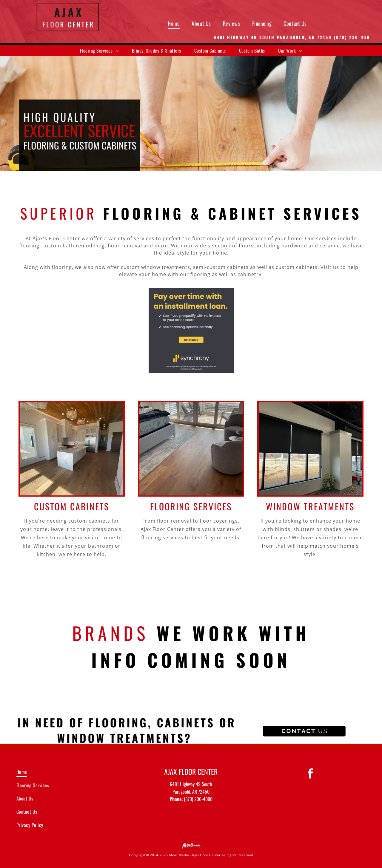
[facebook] (310, 774)
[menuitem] (174, 23)
